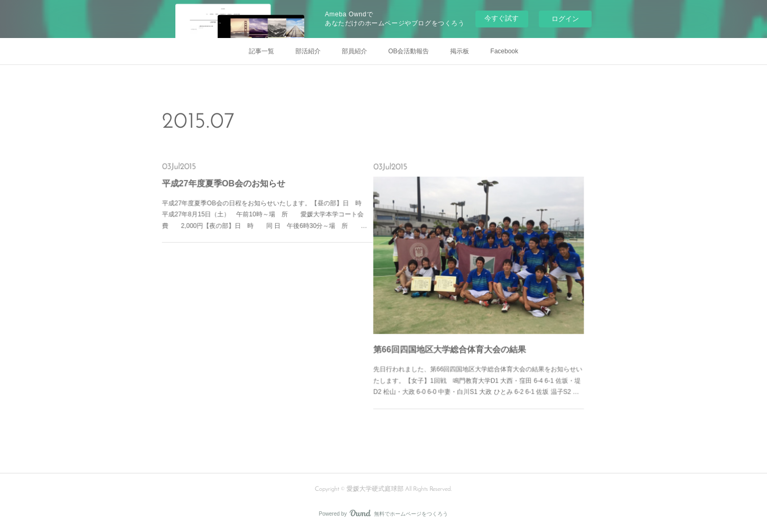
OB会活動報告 (409, 51)
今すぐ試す (502, 18)
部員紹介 (354, 51)
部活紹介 (308, 51)
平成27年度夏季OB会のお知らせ (232, 187)
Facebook (504, 51)
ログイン (565, 19)
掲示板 (460, 51)
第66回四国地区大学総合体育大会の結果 (455, 337)
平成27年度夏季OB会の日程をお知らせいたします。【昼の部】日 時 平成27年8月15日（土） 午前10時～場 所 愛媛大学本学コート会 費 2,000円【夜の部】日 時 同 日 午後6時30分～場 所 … (267, 212)
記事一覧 (261, 51)
